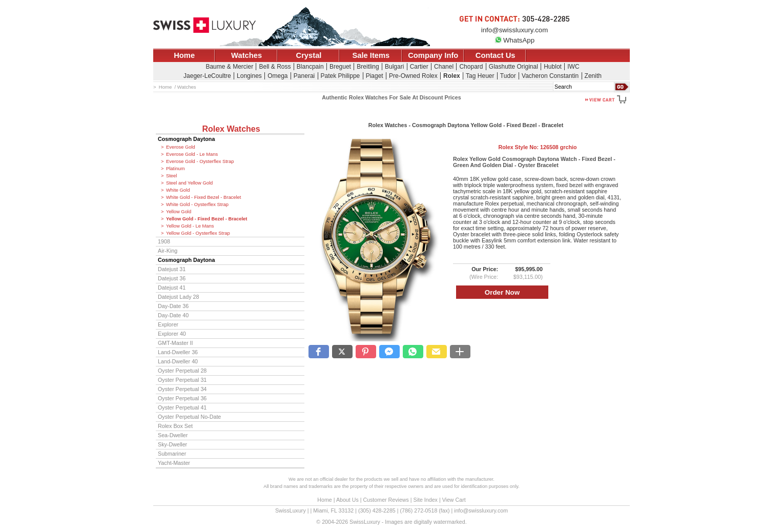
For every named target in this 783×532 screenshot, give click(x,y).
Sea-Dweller (173, 435)
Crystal (309, 55)
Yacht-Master (174, 463)
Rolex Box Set (175, 426)
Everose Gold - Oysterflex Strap (200, 161)
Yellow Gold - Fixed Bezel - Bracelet (207, 219)
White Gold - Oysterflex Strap (197, 204)
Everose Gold (181, 147)
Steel (171, 176)
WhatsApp (514, 40)
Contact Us (496, 55)
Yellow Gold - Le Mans (190, 226)
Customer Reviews (386, 500)
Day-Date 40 (173, 315)
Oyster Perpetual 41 (182, 407)
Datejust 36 (172, 278)
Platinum (175, 169)
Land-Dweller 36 (178, 352)
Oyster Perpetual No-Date (189, 417)
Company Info (433, 55)
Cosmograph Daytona (186, 139)
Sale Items (371, 55)
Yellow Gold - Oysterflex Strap (198, 233)
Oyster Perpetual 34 (182, 389)
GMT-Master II (175, 343)
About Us (347, 500)
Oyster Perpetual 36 (182, 398)
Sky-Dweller (172, 444)
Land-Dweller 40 (178, 361)
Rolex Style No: (537, 147)
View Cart (454, 500)
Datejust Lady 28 (178, 297)
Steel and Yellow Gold (189, 183)
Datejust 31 (172, 269)
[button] (319, 352)
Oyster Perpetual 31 (182, 380)
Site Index (426, 500)
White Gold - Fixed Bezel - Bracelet (203, 197)
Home (184, 55)
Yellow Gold (179, 212)
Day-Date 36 (173, 306)
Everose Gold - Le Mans (192, 154)
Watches (246, 55)
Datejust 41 (172, 288)
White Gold (178, 190)
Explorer (168, 324)
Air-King (168, 251)
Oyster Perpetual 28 (182, 371)
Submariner (172, 454)
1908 (164, 241)
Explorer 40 (172, 334)
